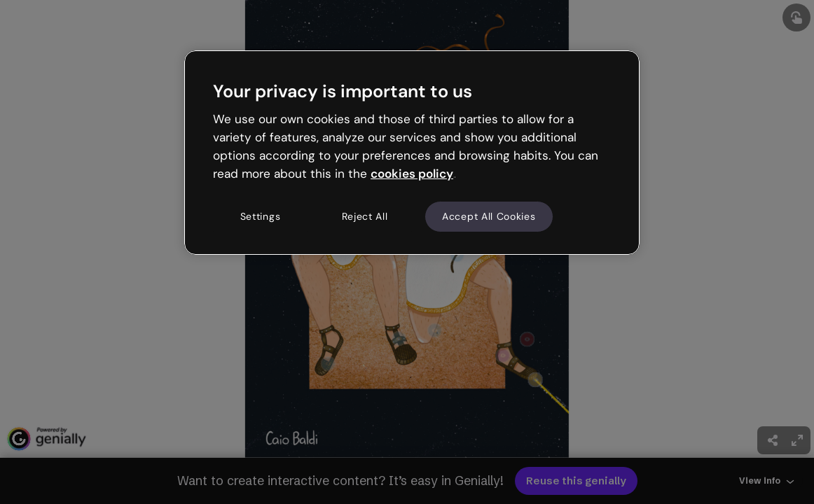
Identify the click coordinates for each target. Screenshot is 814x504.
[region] (412, 153)
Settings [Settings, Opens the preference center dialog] (261, 216)
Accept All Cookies (489, 216)
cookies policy (412, 174)
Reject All (365, 216)
